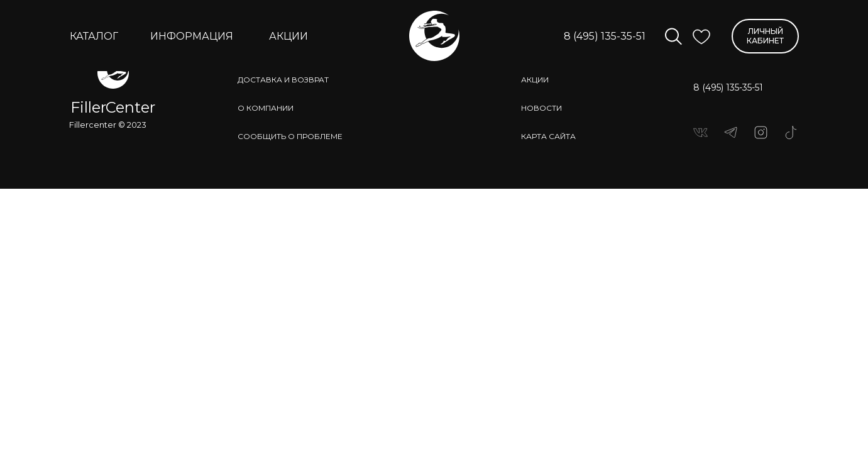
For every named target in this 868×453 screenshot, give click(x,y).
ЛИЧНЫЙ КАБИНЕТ (765, 36)
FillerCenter (113, 107)
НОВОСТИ (541, 108)
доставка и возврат (283, 80)
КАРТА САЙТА (548, 136)
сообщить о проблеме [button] (290, 136)
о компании (266, 108)
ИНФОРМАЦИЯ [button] (192, 36)
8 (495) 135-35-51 (605, 36)
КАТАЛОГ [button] (94, 36)
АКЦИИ (288, 36)
